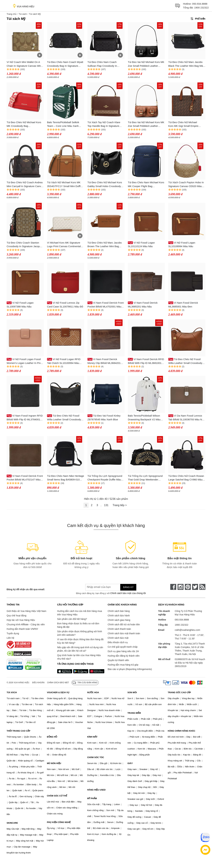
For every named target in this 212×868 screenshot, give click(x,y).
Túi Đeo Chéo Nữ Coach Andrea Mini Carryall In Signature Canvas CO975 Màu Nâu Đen (25, 185)
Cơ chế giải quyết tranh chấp (123, 647)
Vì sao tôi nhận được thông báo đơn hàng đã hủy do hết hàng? (80, 641)
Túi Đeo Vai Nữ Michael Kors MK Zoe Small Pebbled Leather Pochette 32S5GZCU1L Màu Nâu (146, 124)
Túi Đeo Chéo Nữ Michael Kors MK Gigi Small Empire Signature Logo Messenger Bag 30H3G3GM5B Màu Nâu (186, 124)
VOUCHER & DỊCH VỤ (58, 692)
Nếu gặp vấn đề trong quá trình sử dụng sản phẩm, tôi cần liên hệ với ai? (80, 649)
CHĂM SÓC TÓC (96, 757)
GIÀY (130, 763)
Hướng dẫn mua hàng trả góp (123, 665)
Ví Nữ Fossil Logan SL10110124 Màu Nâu (141, 245)
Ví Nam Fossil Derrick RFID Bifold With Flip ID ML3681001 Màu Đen (146, 361)
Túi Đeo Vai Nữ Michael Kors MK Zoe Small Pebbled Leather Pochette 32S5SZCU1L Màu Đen (146, 64)
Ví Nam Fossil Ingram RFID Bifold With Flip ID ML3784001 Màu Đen (25, 418)
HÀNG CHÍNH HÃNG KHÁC (182, 731)
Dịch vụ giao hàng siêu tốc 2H (123, 651)
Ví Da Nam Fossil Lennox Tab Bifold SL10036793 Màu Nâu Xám (186, 418)
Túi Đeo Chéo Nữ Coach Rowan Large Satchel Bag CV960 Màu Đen (186, 478)
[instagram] (181, 587)
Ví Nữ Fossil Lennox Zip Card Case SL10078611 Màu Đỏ (65, 305)
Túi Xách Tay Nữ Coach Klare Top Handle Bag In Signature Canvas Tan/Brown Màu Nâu (104, 124)
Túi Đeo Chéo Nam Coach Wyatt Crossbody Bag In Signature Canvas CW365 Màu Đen (65, 64)
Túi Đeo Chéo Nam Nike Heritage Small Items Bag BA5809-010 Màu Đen (66, 478)
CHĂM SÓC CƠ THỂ (57, 796)
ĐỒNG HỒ (52, 737)
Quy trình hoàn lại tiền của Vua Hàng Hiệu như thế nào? (79, 657)
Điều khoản (38, 683)
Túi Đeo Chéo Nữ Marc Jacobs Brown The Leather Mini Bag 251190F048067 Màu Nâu (105, 245)
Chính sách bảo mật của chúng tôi (128, 593)
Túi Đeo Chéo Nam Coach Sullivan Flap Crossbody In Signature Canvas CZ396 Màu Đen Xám (104, 64)
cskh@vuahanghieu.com (187, 630)
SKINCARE (12, 823)
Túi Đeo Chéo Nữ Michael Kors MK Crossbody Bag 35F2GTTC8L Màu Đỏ (24, 124)
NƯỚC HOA (93, 692)
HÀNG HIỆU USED (96, 790)
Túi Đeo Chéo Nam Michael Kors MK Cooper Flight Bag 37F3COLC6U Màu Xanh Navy (146, 185)
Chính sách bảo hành (119, 616)
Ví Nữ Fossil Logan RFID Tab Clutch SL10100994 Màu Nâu (64, 361)
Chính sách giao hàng (119, 620)
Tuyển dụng (13, 633)
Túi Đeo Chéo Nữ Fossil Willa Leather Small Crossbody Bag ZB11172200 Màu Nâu (185, 361)
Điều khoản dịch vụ (118, 642)
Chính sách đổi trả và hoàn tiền (124, 624)
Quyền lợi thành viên (118, 660)
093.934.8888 (200, 4)
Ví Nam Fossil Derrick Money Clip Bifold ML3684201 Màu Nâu (104, 361)
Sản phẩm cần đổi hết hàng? (72, 619)
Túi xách (23, 14)
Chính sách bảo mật (118, 638)
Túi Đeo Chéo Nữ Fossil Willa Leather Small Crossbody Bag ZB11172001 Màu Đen (64, 418)
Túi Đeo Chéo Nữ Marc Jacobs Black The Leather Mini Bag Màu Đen (186, 64)
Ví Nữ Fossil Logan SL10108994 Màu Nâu (182, 245)
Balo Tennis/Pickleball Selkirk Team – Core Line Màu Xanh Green (63, 124)
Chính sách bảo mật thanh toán (124, 633)
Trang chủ (12, 14)
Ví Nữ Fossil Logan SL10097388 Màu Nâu (20, 305)
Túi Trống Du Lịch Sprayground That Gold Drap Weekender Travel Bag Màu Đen (145, 478)
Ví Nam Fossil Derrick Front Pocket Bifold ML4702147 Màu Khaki (25, 478)
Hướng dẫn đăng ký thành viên (124, 656)
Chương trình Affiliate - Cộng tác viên (26, 624)
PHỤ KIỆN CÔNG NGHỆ (59, 822)
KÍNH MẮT (92, 737)
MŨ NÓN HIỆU (54, 763)
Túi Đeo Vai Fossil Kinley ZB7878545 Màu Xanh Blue (104, 418)
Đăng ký (128, 587)
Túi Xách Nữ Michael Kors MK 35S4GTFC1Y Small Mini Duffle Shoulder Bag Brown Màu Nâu (64, 185)
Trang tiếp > (120, 505)
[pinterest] (188, 587)
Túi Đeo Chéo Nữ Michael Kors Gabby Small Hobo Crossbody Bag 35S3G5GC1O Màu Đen (105, 185)
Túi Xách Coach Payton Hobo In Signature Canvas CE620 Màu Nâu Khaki (186, 185)
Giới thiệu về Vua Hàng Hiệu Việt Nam (26, 611)
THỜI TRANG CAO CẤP (18, 731)
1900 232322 (201, 8)
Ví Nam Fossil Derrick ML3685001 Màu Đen (183, 305)
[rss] (202, 587)
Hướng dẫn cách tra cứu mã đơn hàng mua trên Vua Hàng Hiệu (79, 613)
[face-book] (173, 587)
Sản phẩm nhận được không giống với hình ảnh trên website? (80, 633)
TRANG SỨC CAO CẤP (179, 692)
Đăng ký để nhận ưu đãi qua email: (26, 589)
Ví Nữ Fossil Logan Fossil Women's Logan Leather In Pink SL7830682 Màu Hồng (24, 361)
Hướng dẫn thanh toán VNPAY (22, 629)
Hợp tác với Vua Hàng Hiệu (21, 620)
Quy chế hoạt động (16, 616)
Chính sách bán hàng (119, 611)
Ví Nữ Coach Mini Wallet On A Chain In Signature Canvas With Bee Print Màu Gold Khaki (24, 64)
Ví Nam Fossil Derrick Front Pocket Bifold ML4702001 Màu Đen (106, 305)
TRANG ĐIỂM (134, 713)
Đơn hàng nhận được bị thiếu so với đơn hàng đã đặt (78, 625)
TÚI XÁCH (12, 692)
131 (106, 505)
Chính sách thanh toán (119, 629)
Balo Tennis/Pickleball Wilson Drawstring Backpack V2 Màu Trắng (144, 418)
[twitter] (195, 587)
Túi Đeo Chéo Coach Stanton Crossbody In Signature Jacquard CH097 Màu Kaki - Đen (25, 245)
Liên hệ (10, 638)
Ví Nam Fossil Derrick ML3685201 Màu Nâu (143, 305)
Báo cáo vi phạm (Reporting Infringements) (130, 669)
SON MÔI (132, 692)
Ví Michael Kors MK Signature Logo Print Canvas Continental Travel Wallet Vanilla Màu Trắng (64, 245)
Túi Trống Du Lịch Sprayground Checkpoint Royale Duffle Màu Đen (105, 478)
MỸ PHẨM (92, 798)
